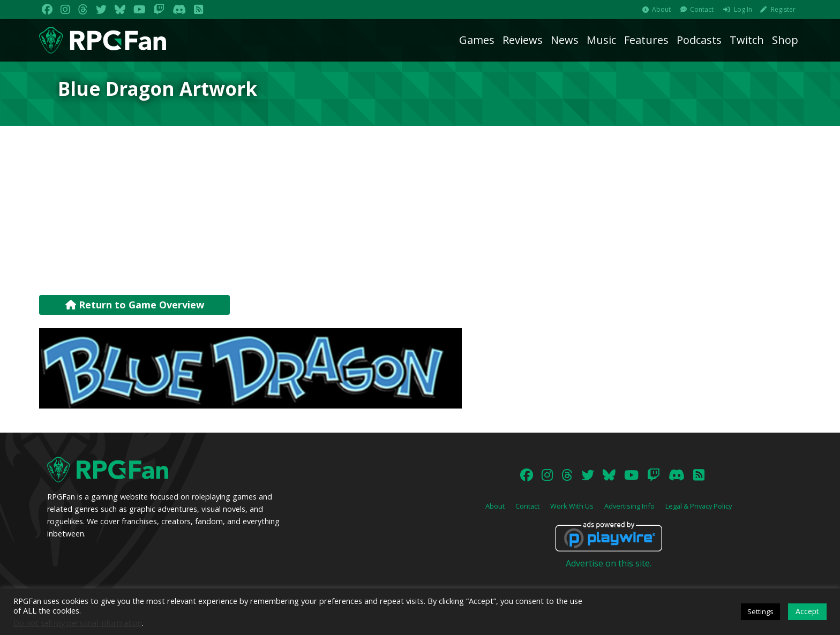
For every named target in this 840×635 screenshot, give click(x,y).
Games (477, 40)
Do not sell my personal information (78, 623)
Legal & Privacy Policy (699, 506)
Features (646, 40)
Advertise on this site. (609, 563)
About (661, 9)
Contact (702, 9)
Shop (785, 40)
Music (601, 40)
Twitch (747, 40)
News (565, 40)
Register (783, 9)
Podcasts (699, 40)
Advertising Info (629, 506)
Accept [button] (807, 611)
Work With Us (572, 506)
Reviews (523, 40)
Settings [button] (760, 611)
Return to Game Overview (135, 305)
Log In (743, 9)
